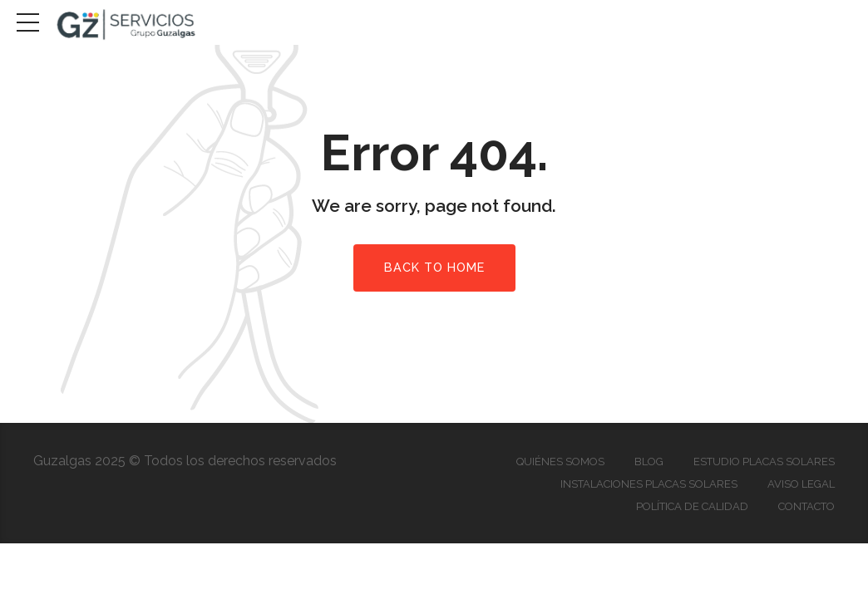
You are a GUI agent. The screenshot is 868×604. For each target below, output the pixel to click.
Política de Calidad (692, 506)
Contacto (806, 506)
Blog (649, 462)
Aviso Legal (801, 484)
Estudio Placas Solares (764, 462)
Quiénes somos (560, 462)
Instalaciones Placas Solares (649, 484)
